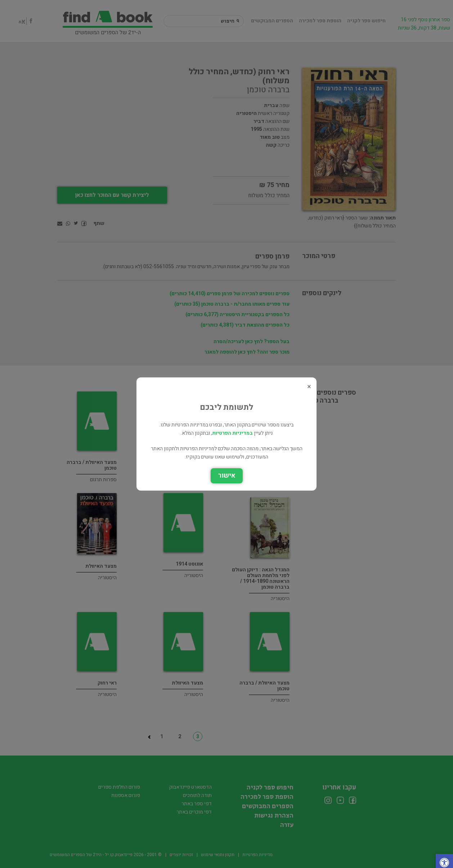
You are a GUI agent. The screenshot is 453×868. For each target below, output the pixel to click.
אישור (227, 476)
